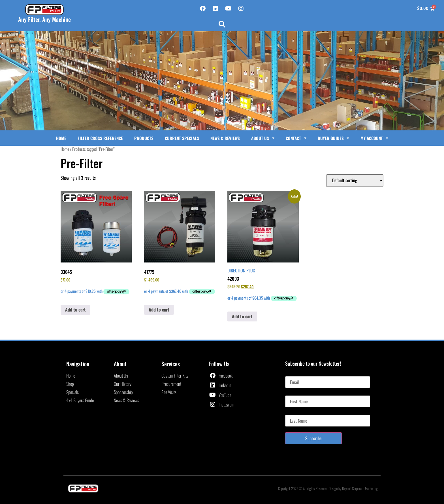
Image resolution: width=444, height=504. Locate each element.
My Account (374, 138)
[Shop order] (355, 181)
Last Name (294, 412)
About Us (263, 138)
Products (144, 138)
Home (61, 138)
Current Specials (182, 138)
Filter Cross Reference (100, 138)
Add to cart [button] (75, 310)
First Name (294, 393)
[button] (222, 24)
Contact (296, 138)
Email (290, 374)
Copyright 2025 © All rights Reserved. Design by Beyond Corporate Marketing (328, 488)
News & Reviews (225, 138)
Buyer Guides (333, 138)
